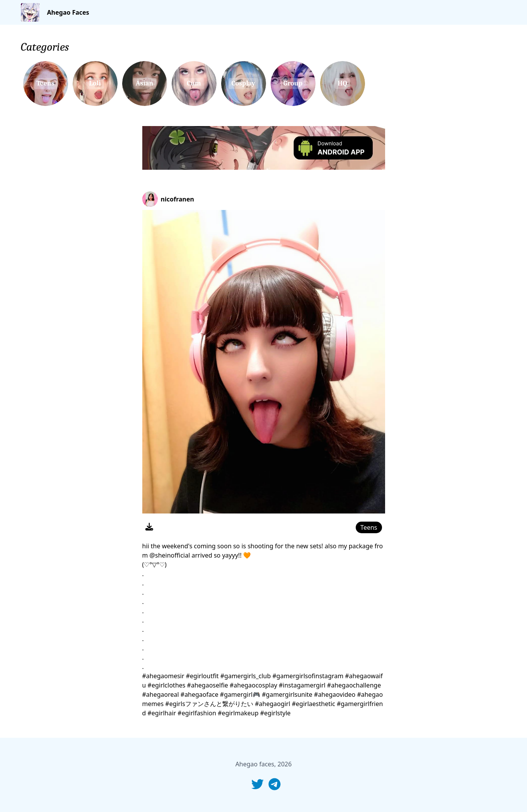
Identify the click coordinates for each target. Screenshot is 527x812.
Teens (369, 527)
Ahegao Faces (68, 12)
